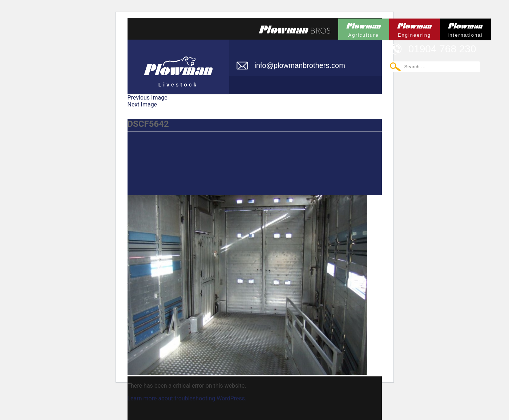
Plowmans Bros (295, 29)
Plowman (364, 28)
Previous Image (148, 98)
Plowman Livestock (178, 64)
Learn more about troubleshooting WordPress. (187, 398)
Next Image (142, 104)
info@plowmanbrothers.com (300, 65)
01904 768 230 (442, 49)
